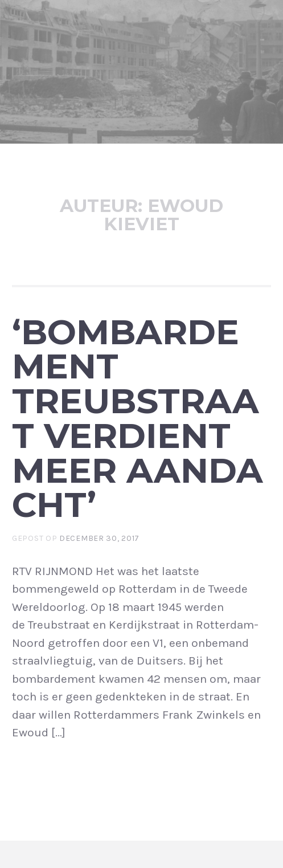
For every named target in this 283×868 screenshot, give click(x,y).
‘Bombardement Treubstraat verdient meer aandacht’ (138, 418)
